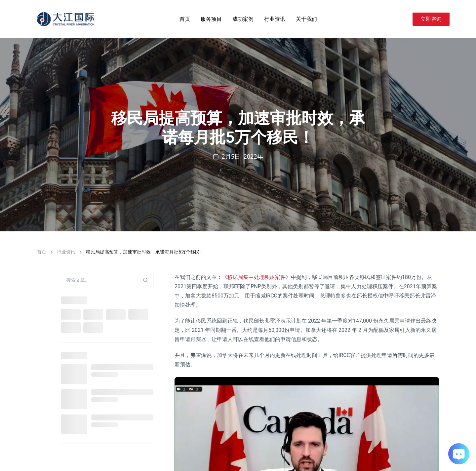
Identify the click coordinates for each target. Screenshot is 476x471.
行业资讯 (275, 19)
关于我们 (306, 19)
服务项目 (211, 19)
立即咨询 (431, 19)
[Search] (405, 19)
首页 (185, 19)
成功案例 (243, 19)
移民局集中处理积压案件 (257, 277)
